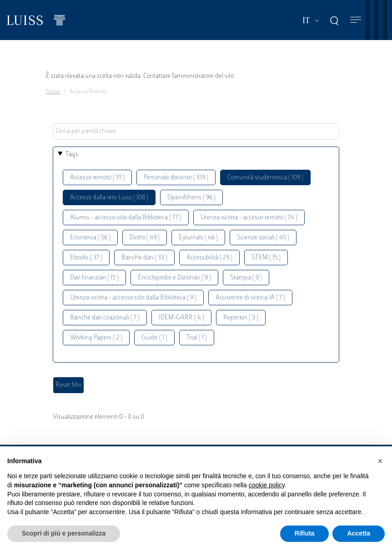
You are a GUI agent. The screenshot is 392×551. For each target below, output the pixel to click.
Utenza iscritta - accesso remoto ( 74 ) (249, 218)
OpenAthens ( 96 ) (191, 198)
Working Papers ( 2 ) (96, 338)
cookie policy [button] (267, 485)
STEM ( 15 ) (266, 258)
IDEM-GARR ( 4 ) (181, 318)
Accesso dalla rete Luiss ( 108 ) (109, 198)
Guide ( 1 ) (154, 338)
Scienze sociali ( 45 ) (263, 238)
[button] (380, 461)
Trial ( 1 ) (197, 338)
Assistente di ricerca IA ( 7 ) (250, 298)
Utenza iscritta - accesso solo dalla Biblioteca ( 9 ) (133, 298)
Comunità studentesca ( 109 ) (265, 178)
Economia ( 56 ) (90, 238)
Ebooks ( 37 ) (86, 258)
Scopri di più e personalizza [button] (64, 533)
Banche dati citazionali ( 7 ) (105, 318)
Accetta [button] (359, 533)
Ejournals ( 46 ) (198, 238)
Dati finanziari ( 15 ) (94, 278)
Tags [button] (72, 154)
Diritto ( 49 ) (145, 238)
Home (53, 92)
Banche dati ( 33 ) (144, 258)
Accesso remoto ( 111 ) (97, 178)
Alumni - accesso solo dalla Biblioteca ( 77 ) (126, 218)
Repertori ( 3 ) (241, 318)
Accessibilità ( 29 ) (209, 258)
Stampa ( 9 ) (246, 278)
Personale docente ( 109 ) (176, 178)
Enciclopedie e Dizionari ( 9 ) (174, 278)
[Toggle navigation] (356, 20)
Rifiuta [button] (305, 533)
